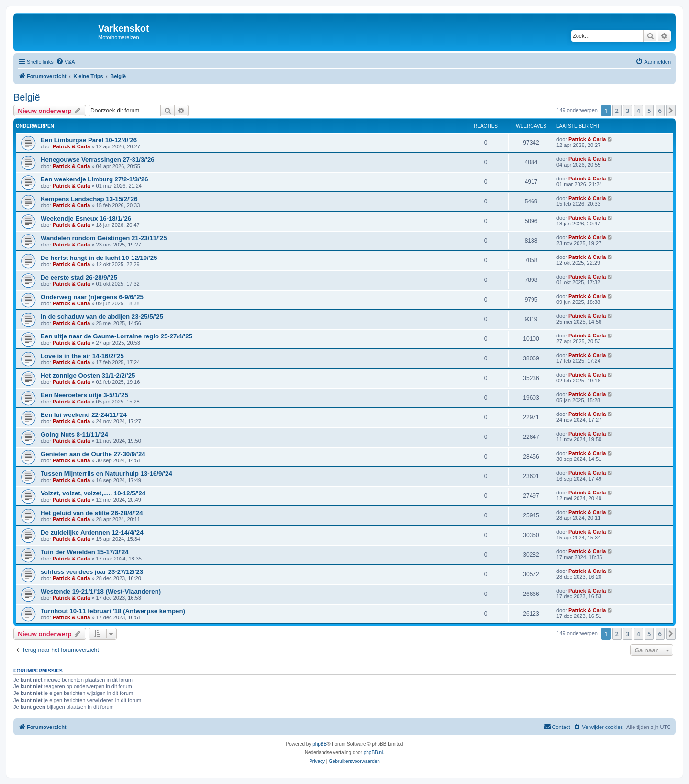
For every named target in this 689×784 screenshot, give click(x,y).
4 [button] (639, 111)
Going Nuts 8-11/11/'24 (74, 434)
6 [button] (660, 111)
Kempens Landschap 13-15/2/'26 (89, 199)
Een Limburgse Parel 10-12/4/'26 (89, 140)
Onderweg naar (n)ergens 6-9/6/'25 (92, 297)
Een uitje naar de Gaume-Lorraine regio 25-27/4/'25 (117, 336)
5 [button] (649, 111)
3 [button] (628, 111)
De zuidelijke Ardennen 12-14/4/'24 (92, 532)
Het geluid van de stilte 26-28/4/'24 (92, 513)
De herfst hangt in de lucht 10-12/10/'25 (99, 258)
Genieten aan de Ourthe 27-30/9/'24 (93, 454)
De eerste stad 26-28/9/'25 (79, 277)
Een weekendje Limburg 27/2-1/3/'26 (94, 179)
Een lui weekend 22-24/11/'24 (84, 415)
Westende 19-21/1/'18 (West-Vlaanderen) (101, 591)
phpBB (320, 744)
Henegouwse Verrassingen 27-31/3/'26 (98, 160)
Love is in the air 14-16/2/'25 (82, 356)
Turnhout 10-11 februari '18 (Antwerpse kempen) (113, 611)
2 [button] (617, 111)
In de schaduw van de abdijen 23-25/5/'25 (102, 317)
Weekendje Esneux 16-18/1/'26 (86, 218)
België (27, 97)
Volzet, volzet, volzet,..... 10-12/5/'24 (93, 493)
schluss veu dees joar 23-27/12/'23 (92, 572)
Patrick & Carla (71, 146)
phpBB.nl (373, 753)
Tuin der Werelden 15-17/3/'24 (85, 552)
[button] (671, 111)
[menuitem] (66, 62)
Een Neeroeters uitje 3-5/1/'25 (84, 395)
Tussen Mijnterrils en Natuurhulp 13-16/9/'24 (106, 474)
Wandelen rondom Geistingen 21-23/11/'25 (104, 238)
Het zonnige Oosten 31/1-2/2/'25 (88, 375)
